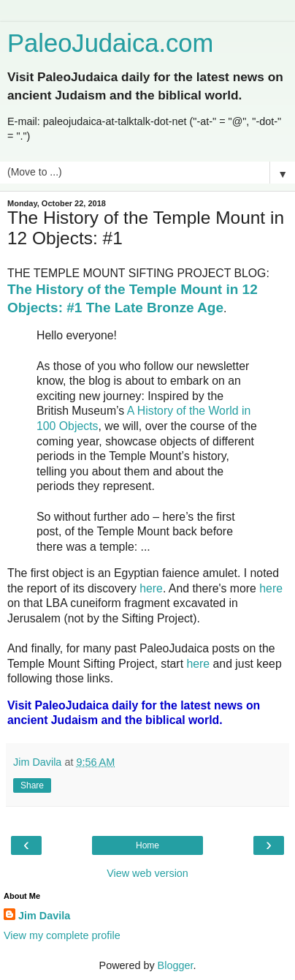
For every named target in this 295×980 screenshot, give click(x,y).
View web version (147, 873)
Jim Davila (44, 916)
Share (32, 785)
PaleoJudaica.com (110, 43)
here (151, 588)
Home (147, 845)
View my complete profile (62, 935)
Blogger (176, 965)
